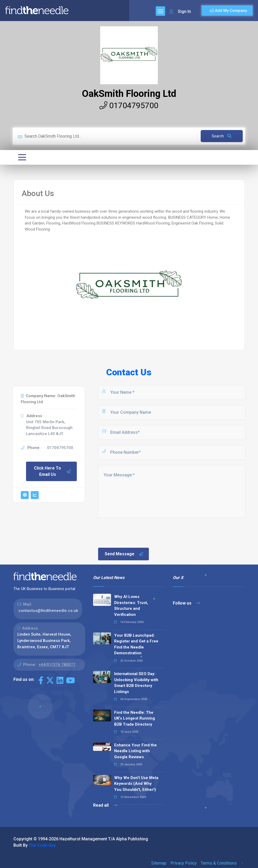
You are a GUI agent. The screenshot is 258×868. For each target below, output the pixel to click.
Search (222, 136)
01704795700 (129, 105)
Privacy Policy (184, 863)
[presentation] (137, 532)
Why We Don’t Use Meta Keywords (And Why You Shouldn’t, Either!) (136, 784)
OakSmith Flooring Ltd (129, 94)
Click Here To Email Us (53, 471)
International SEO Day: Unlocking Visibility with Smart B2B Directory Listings (136, 683)
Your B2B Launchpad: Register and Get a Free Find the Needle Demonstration (136, 644)
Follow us (186, 603)
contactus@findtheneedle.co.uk (48, 611)
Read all (105, 805)
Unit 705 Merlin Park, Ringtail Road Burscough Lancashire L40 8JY (49, 428)
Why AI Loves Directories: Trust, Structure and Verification (131, 606)
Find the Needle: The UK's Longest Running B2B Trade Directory (135, 718)
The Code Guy (42, 845)
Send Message (124, 554)
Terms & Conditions (219, 863)
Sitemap (159, 863)
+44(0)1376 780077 (57, 665)
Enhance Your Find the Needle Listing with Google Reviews (135, 751)
